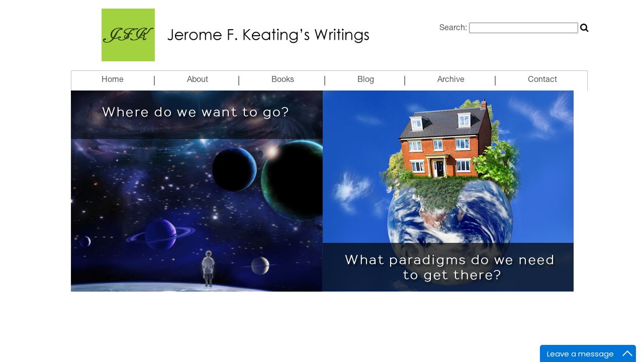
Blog (366, 80)
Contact (542, 80)
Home (113, 80)
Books (283, 80)
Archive (451, 80)
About (198, 80)
